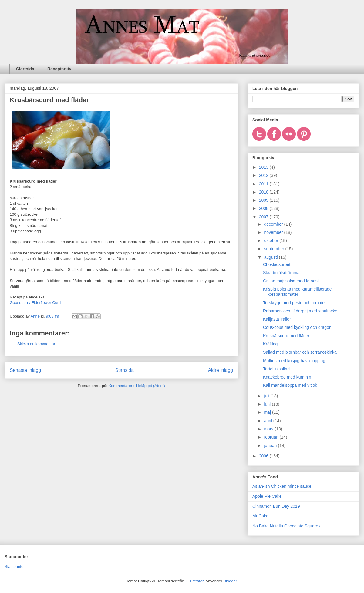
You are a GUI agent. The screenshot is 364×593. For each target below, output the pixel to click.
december (274, 224)
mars (269, 429)
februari (272, 437)
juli (267, 396)
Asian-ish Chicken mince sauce (282, 486)
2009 (264, 200)
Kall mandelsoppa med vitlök (290, 385)
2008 (264, 208)
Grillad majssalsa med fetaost (291, 281)
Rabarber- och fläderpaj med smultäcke (300, 311)
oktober (272, 241)
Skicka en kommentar (36, 344)
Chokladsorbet (277, 264)
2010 (264, 192)
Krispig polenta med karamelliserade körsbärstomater (297, 292)
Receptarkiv (59, 69)
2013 (264, 167)
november (274, 232)
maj (268, 412)
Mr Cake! (261, 516)
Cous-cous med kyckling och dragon (297, 327)
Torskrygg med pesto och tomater (295, 303)
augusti (271, 257)
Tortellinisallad (276, 369)
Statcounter (15, 566)
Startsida (25, 69)
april (268, 421)
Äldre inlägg (221, 370)
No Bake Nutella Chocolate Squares (286, 526)
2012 (264, 175)
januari (271, 446)
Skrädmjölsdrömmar (282, 273)
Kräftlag (270, 344)
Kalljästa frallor (277, 319)
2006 (264, 456)
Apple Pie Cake (267, 496)
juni (268, 404)
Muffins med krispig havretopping (294, 361)
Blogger (230, 581)
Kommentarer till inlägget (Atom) (136, 386)
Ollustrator (194, 581)
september (275, 249)
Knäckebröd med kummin (287, 377)
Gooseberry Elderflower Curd (35, 303)
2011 (264, 184)
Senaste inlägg (25, 370)
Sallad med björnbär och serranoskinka (300, 352)
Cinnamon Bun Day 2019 (276, 506)
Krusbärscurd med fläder (286, 336)
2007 (264, 217)
